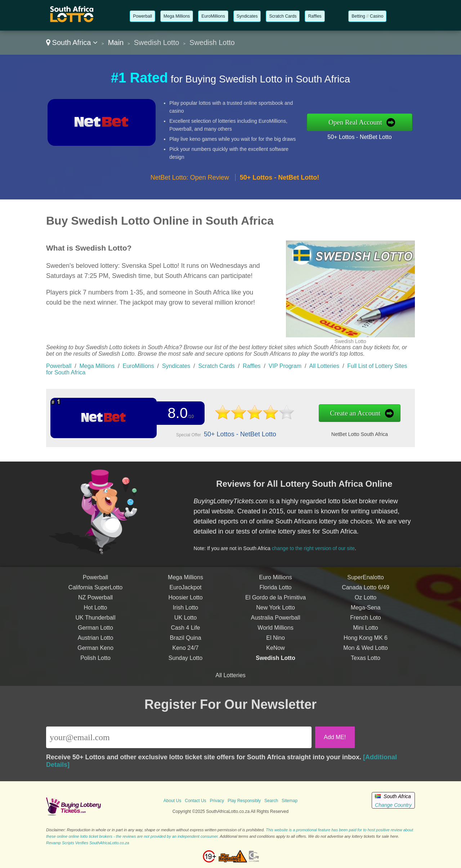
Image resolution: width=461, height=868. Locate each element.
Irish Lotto (185, 615)
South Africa (72, 42)
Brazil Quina (185, 645)
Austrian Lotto (96, 645)
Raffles (315, 16)
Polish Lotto (95, 665)
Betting (358, 16)
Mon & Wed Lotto (365, 655)
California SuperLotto (95, 595)
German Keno (95, 655)
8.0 (175, 413)
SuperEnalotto (365, 584)
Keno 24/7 (186, 655)
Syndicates (247, 16)
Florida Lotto (276, 595)
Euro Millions (276, 584)
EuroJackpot (186, 595)
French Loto (365, 625)
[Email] (179, 737)
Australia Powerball (276, 625)
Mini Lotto (365, 635)
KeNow (276, 655)
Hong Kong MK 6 (366, 645)
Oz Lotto (366, 605)
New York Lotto (276, 615)
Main (116, 42)
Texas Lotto (366, 665)
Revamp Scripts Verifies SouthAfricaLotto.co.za (88, 843)
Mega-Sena (366, 615)
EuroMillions (213, 16)
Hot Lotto (96, 615)
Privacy (217, 801)
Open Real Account (355, 122)
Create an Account (338, 413)
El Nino (276, 645)
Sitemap (290, 801)
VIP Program (285, 366)
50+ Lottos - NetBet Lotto (359, 137)
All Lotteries (324, 366)
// (367, 16)
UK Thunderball (96, 625)
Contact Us (195, 801)
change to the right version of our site (320, 546)
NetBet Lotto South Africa (342, 433)
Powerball (142, 16)
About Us (172, 801)
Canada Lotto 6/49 (366, 595)
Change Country (393, 805)
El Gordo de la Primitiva (276, 605)
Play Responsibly (244, 801)
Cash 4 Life (186, 635)
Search (271, 801)
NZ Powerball (95, 605)
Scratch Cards (283, 16)
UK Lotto (185, 625)
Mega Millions (177, 16)
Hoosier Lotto (185, 605)
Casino (377, 16)
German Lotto (95, 635)
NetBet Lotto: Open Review (190, 177)
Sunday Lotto (185, 665)
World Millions (275, 635)
